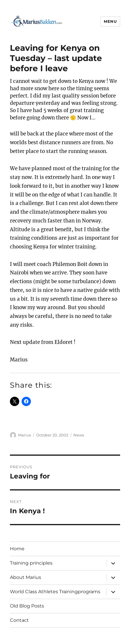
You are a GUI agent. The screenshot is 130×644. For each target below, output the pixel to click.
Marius (24, 435)
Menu (110, 21)
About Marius (26, 577)
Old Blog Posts (27, 606)
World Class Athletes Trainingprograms (55, 592)
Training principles (31, 563)
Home (17, 549)
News (79, 435)
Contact (19, 620)
